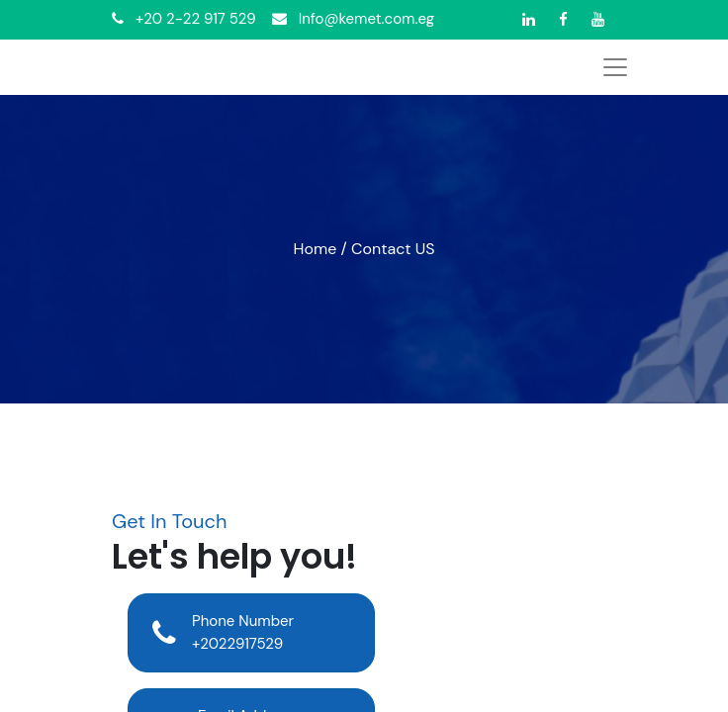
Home (316, 249)
